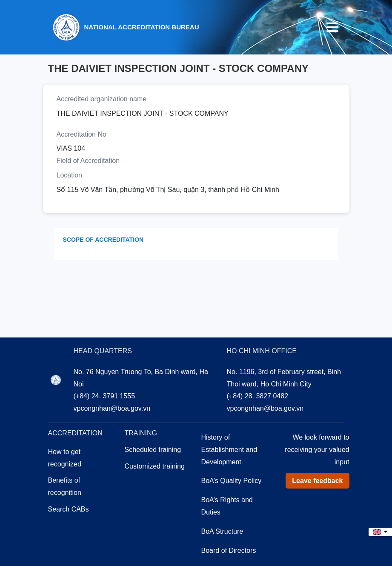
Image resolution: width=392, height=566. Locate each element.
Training (141, 433)
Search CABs (69, 509)
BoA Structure (222, 531)
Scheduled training (153, 450)
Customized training (155, 466)
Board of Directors (229, 550)
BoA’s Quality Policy (232, 481)
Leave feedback (317, 481)
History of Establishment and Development (229, 450)
